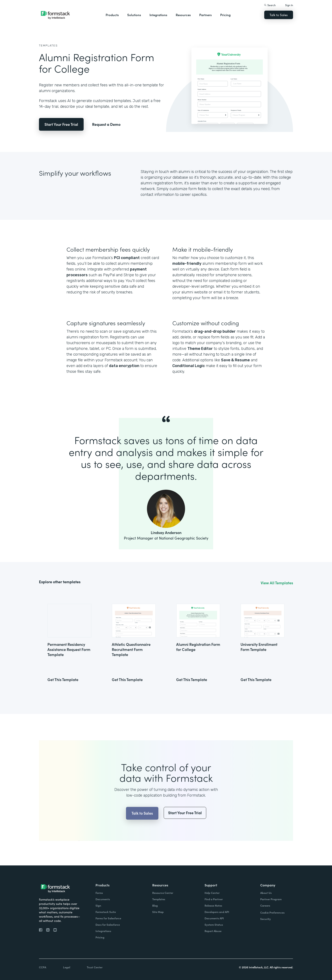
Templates (48, 46)
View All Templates (277, 583)
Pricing (225, 15)
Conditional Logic (189, 366)
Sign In (289, 5)
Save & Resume (235, 360)
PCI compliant (127, 258)
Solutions (134, 15)
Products (112, 15)
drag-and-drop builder (215, 331)
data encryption (124, 366)
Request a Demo (106, 124)
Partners (205, 15)
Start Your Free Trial (61, 124)
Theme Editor (200, 349)
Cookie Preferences (272, 912)
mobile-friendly (187, 264)
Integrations (158, 15)
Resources (183, 15)
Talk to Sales (279, 15)
